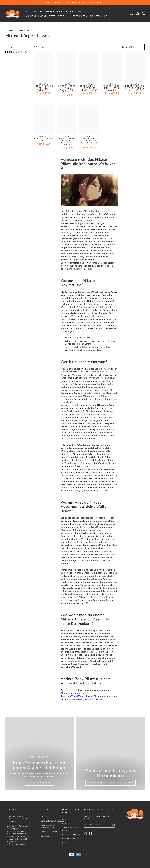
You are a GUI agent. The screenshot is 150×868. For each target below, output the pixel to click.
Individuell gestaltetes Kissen (45, 16)
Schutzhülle (99, 16)
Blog (64, 818)
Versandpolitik (47, 835)
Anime (17, 47)
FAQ (64, 822)
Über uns (45, 816)
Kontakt (66, 841)
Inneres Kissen (78, 16)
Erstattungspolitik (49, 831)
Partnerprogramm (70, 837)
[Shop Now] (40, 754)
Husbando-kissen (56, 12)
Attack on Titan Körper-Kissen (77, 696)
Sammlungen (22, 30)
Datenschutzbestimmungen (53, 820)
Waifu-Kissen (34, 12)
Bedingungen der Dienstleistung (48, 825)
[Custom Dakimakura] (110, 754)
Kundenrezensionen (71, 833)
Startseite (10, 30)
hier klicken (21, 843)
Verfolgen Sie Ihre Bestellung (70, 828)
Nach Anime (77, 12)
